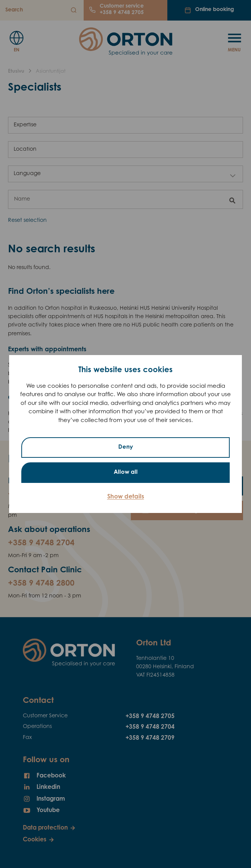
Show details (126, 497)
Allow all (126, 472)
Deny (126, 447)
